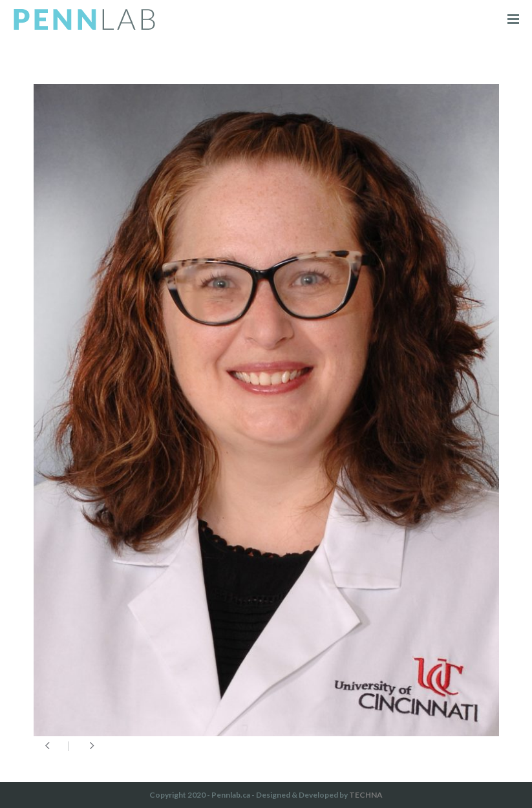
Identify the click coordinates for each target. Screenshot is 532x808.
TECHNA (366, 795)
